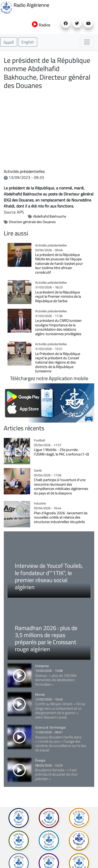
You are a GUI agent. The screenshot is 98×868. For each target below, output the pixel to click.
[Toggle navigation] (87, 42)
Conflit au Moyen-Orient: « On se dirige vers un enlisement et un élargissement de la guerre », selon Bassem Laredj (60, 710)
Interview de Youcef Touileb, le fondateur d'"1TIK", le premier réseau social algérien (49, 576)
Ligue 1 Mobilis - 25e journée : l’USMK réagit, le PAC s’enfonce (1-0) (61, 452)
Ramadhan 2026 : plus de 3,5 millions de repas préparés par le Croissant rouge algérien (46, 638)
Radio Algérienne (25, 7)
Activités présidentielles (24, 171)
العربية (9, 42)
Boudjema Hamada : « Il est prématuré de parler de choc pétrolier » (56, 774)
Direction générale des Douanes (32, 222)
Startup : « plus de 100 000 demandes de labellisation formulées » (56, 680)
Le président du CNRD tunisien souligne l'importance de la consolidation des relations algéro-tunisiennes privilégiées (58, 327)
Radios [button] (41, 25)
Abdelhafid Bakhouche (50, 216)
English (28, 42)
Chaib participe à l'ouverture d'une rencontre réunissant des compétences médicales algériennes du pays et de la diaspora (61, 486)
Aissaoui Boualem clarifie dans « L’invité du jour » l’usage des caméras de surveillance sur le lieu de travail (61, 744)
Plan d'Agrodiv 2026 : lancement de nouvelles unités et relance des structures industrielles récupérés (61, 517)
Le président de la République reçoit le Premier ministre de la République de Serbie (58, 296)
